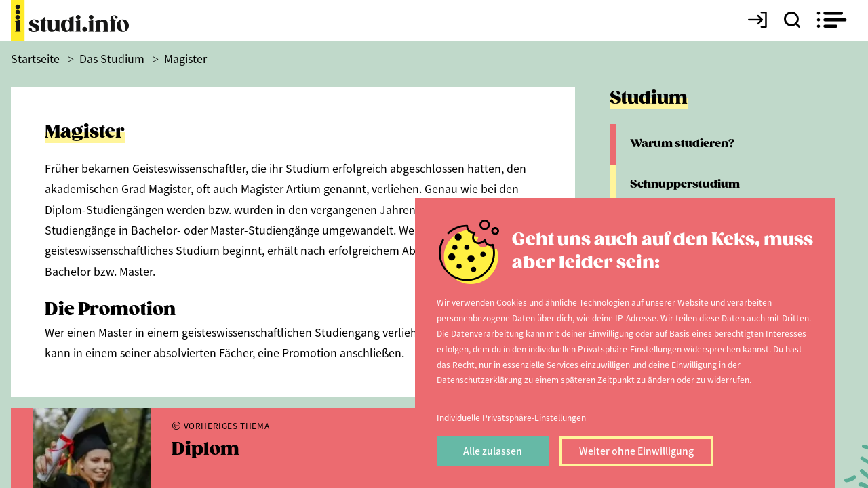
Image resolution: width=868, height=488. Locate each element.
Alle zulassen (493, 451)
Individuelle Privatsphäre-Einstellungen (511, 417)
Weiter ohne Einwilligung (636, 451)
